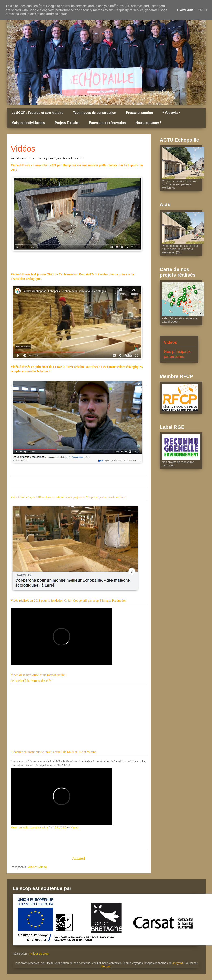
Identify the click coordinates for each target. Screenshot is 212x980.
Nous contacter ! (148, 123)
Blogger (106, 966)
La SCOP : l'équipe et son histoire (38, 113)
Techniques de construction (95, 113)
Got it (203, 10)
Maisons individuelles (28, 123)
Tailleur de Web (39, 954)
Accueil (79, 858)
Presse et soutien (139, 113)
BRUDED (61, 828)
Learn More (186, 10)
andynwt (178, 963)
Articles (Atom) (38, 867)
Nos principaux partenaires (177, 354)
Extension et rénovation (107, 123)
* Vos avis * (171, 113)
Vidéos (171, 342)
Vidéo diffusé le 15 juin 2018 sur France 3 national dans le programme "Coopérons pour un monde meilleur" (68, 497)
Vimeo (74, 828)
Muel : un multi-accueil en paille (29, 828)
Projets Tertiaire (67, 123)
